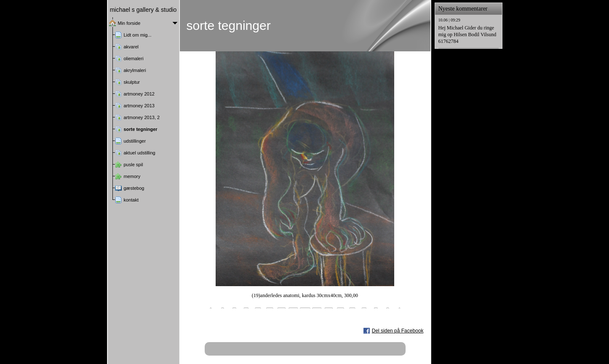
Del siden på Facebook (398, 331)
